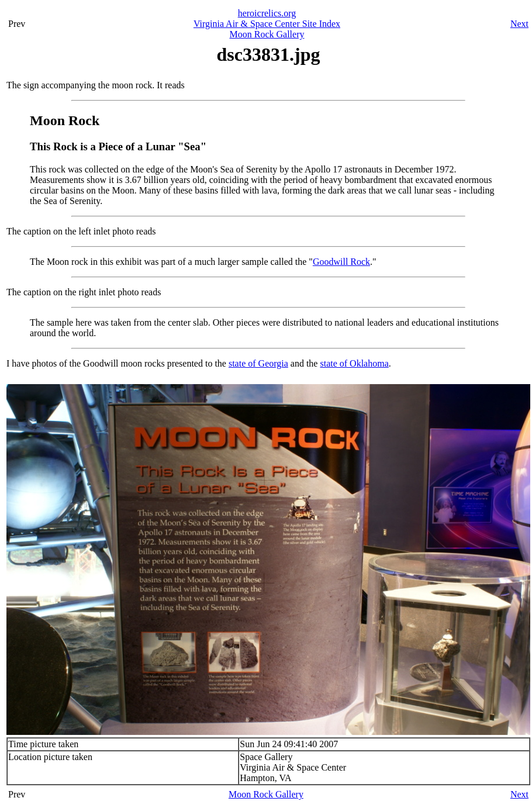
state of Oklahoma (354, 363)
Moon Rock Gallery (267, 34)
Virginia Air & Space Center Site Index (267, 24)
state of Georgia (258, 363)
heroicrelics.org (267, 13)
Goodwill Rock (341, 262)
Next (519, 24)
